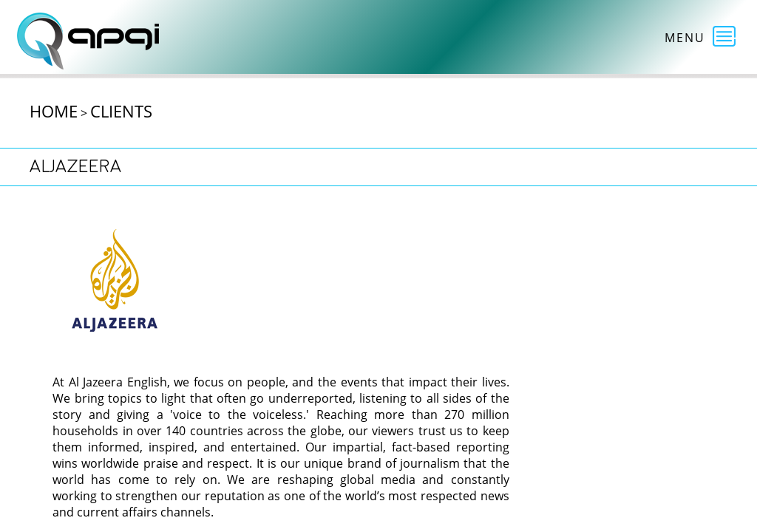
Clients (121, 111)
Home (54, 111)
